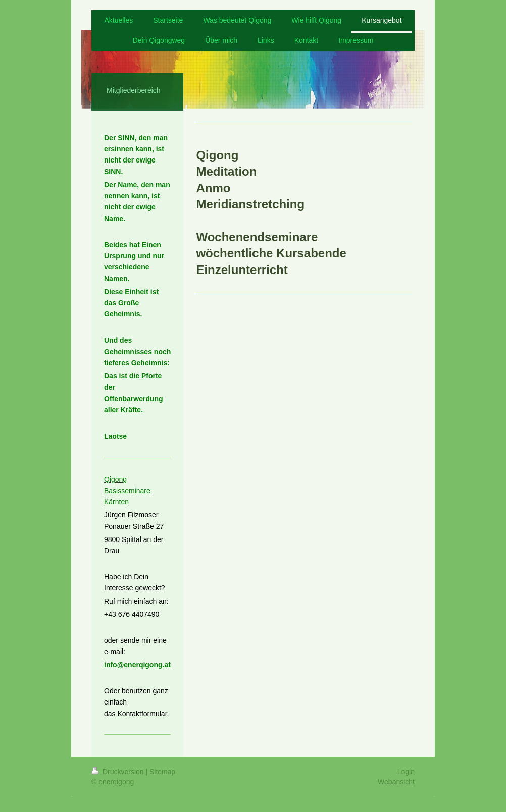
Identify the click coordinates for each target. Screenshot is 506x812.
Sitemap (162, 772)
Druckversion (118, 772)
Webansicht (396, 782)
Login (406, 772)
